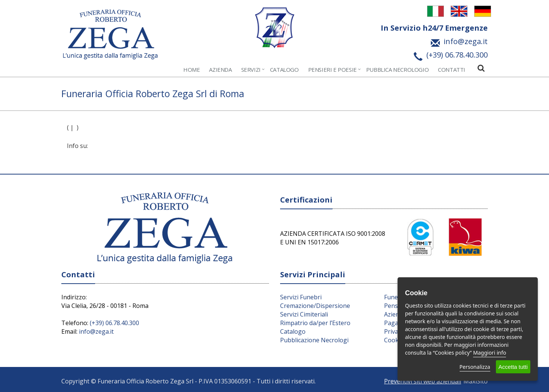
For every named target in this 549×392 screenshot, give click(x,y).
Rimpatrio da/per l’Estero (315, 323)
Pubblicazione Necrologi (314, 340)
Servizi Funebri (301, 297)
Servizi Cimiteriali (304, 314)
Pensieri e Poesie (332, 70)
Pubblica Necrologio (397, 70)
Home (191, 70)
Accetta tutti (513, 367)
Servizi (251, 70)
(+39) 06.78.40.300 (114, 323)
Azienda (220, 70)
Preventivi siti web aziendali (423, 381)
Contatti (452, 70)
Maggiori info (490, 353)
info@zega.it (96, 331)
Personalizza (475, 367)
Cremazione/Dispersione (315, 306)
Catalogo (284, 70)
